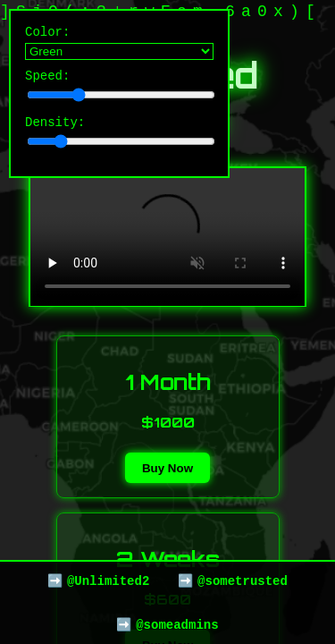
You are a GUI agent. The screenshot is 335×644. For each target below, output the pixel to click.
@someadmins (177, 624)
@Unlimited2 (108, 578)
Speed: (119, 90)
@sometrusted (243, 578)
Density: (119, 139)
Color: (119, 44)
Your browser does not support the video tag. (167, 237)
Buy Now (167, 468)
